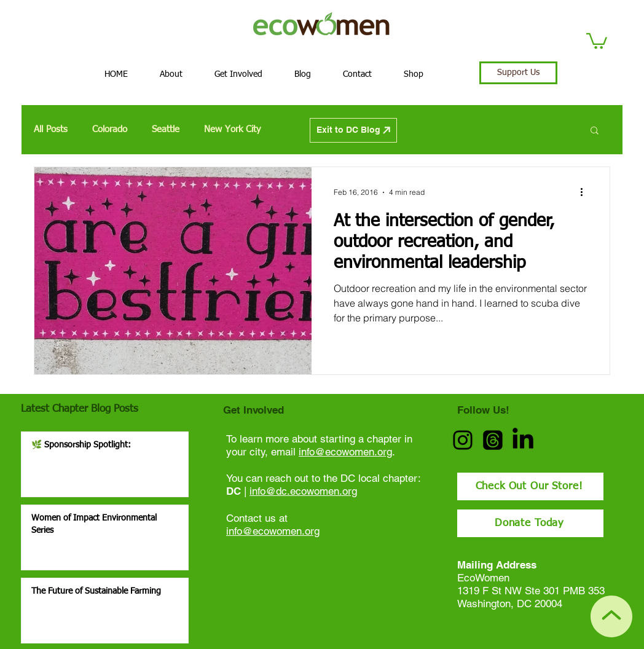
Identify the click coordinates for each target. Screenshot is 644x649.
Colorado (110, 129)
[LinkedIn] (523, 440)
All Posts (51, 129)
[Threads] (493, 440)
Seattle (166, 129)
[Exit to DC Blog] (353, 130)
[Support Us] (518, 73)
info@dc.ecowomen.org (303, 491)
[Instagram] (463, 440)
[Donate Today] (530, 523)
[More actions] (586, 192)
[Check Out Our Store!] (530, 486)
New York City (232, 129)
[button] (597, 40)
